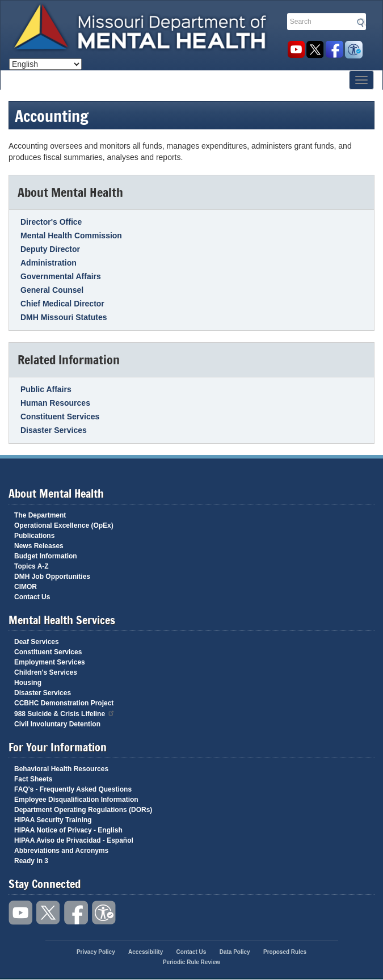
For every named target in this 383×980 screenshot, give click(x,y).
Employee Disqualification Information (76, 800)
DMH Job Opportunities (52, 577)
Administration (49, 263)
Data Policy (235, 952)
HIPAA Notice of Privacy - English (68, 830)
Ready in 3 (31, 861)
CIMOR (26, 587)
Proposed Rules (285, 952)
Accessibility (354, 50)
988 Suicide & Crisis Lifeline (65, 713)
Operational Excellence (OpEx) (64, 525)
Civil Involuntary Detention (57, 724)
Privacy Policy (96, 952)
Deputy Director (50, 249)
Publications (34, 536)
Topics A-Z (31, 566)
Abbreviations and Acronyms (61, 851)
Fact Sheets (33, 779)
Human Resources (55, 403)
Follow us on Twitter (315, 50)
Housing (28, 683)
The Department (40, 515)
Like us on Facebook (334, 50)
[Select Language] (45, 64)
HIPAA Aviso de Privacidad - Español (74, 840)
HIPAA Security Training (53, 820)
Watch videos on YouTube (296, 50)
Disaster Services (54, 430)
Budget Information (46, 556)
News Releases (39, 546)
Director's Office (51, 222)
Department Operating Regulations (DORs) (83, 810)
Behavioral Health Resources (61, 769)
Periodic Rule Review (191, 962)
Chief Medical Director (62, 304)
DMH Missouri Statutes (64, 317)
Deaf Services (37, 642)
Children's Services (46, 672)
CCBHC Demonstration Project (64, 703)
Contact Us (32, 597)
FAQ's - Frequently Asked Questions (73, 789)
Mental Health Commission (71, 235)
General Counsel (52, 290)
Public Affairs (46, 389)
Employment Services (50, 662)
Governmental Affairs (61, 276)
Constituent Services (60, 417)
